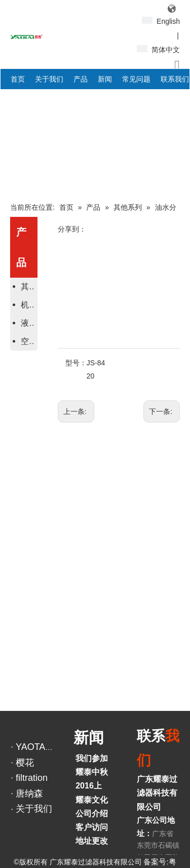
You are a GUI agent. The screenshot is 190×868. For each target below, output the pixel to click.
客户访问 (92, 827)
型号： (76, 363)
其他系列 (28, 287)
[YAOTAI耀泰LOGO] (26, 36)
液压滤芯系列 (28, 323)
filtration (32, 778)
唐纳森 (29, 794)
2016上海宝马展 (105, 786)
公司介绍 (92, 814)
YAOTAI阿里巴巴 (50, 747)
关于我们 (34, 809)
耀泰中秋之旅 (100, 772)
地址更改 (92, 841)
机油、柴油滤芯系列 (28, 305)
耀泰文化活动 (100, 800)
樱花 (25, 763)
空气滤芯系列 (28, 341)
